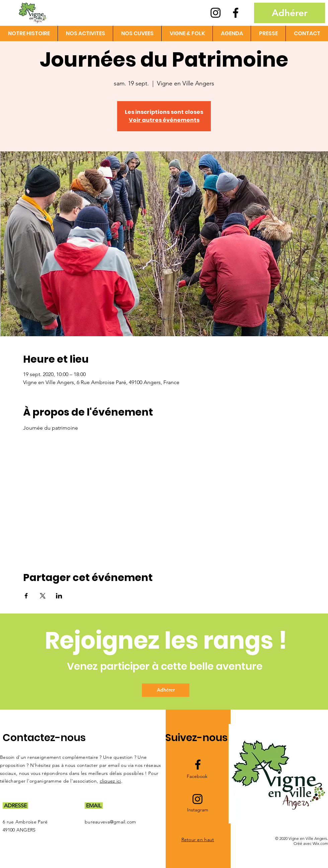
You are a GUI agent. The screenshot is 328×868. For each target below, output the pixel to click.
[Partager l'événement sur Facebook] (26, 596)
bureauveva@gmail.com (110, 822)
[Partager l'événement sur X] (43, 596)
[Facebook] (197, 776)
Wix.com (320, 843)
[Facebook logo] (236, 13)
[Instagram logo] (216, 13)
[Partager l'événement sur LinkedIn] (59, 596)
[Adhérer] (290, 13)
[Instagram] (198, 810)
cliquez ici (110, 781)
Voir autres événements (164, 120)
